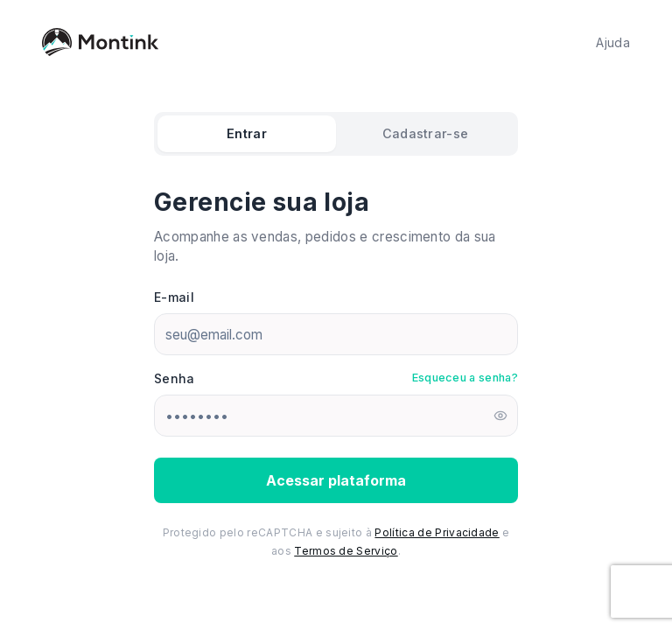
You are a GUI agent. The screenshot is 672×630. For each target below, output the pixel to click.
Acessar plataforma (336, 480)
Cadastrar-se (426, 133)
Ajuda (613, 42)
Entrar (247, 133)
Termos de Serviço (346, 551)
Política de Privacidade (437, 532)
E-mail (174, 297)
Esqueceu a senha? (465, 378)
